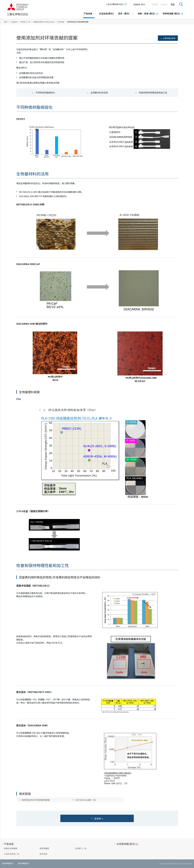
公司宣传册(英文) (126, 844)
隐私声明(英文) (23, 863)
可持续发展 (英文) (173, 13)
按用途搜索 (44, 848)
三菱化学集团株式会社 (116, 4)
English (164, 4)
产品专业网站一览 (12, 854)
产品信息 (89, 13)
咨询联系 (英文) (139, 4)
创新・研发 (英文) (148, 13)
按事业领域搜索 (11, 848)
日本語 (155, 4)
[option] (155, 4)
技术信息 (43, 854)
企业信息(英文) (106, 13)
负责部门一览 (81, 848)
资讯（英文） (126, 13)
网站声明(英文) (8, 863)
